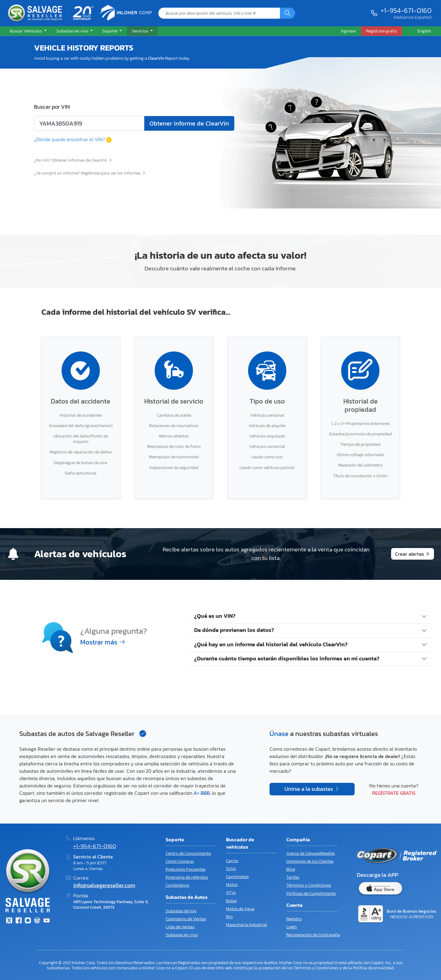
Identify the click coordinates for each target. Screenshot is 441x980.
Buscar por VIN (52, 107)
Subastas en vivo (182, 935)
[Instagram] (28, 921)
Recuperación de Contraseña (313, 935)
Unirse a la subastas (309, 789)
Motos (232, 885)
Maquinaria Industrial (247, 925)
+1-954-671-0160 (406, 10)
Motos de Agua (240, 909)
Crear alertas (409, 554)
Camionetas (237, 877)
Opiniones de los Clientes (310, 861)
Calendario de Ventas (186, 919)
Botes (231, 901)
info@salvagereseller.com (104, 885)
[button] (28, 31)
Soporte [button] (110, 31)
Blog (291, 869)
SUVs (231, 869)
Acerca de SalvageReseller (311, 853)
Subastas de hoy (181, 911)
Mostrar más (103, 642)
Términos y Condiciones (309, 885)
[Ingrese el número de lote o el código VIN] (89, 123)
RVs (229, 917)
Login (292, 927)
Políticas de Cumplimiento (311, 894)
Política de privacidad (373, 968)
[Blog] (37, 921)
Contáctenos (177, 885)
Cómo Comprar (180, 861)
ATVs (231, 893)
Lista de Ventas (180, 927)
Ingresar (349, 31)
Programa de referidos (187, 877)
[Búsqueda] (288, 13)
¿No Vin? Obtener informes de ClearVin (73, 160)
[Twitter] (9, 921)
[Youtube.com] (47, 921)
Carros (232, 861)
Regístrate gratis (394, 793)
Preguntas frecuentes (186, 869)
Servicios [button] (140, 31)
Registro (294, 919)
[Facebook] (18, 921)
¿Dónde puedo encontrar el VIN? (73, 139)
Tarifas (293, 877)
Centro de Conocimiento (188, 853)
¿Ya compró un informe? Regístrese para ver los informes (90, 173)
